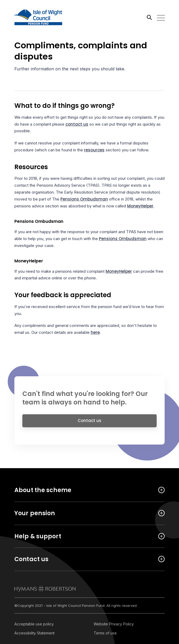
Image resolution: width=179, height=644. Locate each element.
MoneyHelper (140, 206)
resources (94, 150)
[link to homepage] (45, 589)
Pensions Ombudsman (84, 199)
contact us (77, 124)
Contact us (89, 423)
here (95, 332)
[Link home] (38, 17)
